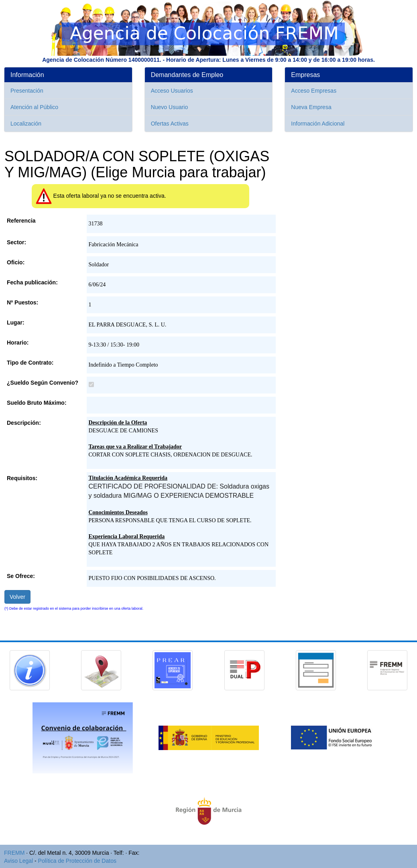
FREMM (14, 853)
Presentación (27, 91)
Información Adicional (318, 124)
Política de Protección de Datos (77, 861)
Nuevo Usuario (170, 107)
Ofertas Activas (170, 124)
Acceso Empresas (314, 91)
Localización (26, 124)
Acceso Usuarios (172, 91)
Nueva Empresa (311, 107)
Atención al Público (34, 107)
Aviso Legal (18, 861)
